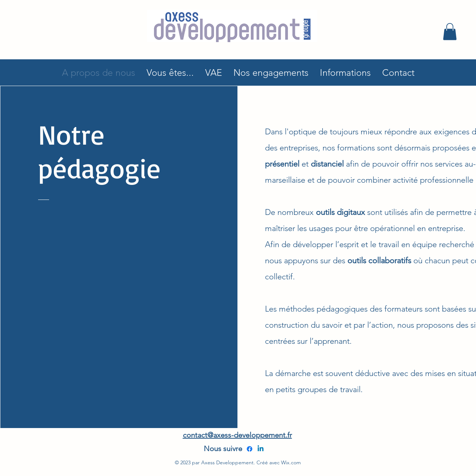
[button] (450, 32)
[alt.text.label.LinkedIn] (261, 449)
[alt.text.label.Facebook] (250, 449)
